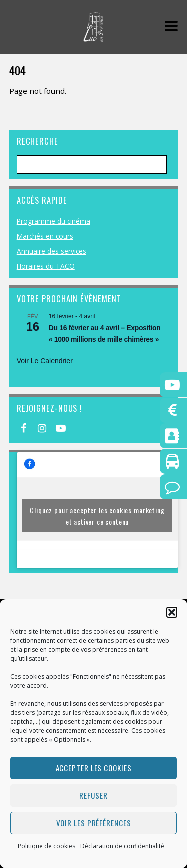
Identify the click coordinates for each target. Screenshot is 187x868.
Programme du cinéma (54, 221)
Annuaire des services (52, 251)
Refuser (93, 795)
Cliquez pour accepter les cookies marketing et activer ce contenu (97, 516)
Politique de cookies (47, 846)
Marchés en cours (45, 236)
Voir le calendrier (45, 361)
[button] (172, 612)
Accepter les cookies (94, 768)
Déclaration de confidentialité (122, 846)
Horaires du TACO (46, 266)
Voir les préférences (94, 823)
